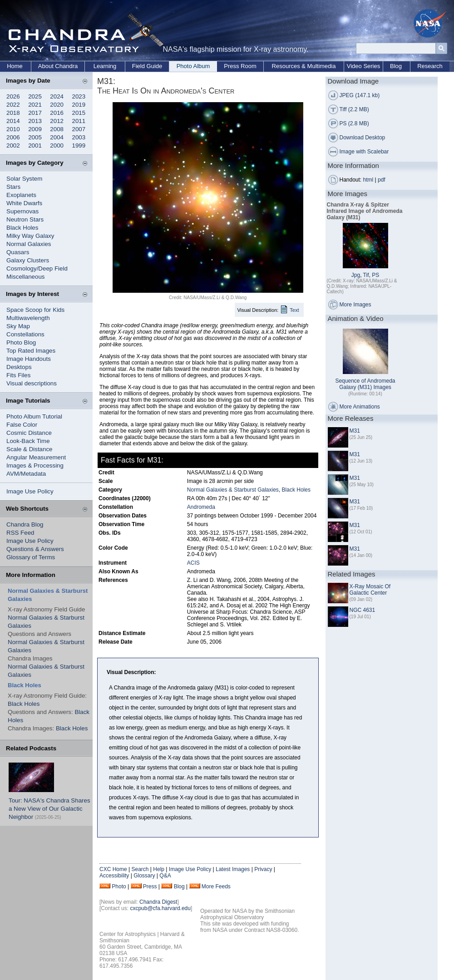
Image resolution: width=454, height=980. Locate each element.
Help (159, 869)
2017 (35, 113)
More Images (355, 305)
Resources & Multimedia (304, 66)
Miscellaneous (25, 277)
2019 (79, 105)
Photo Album (193, 66)
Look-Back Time (28, 441)
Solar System (24, 179)
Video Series (363, 66)
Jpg (356, 275)
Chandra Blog (25, 524)
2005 (35, 137)
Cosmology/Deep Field (37, 268)
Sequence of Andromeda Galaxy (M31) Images (365, 384)
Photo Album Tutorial (34, 416)
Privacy (263, 869)
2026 (13, 96)
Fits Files (18, 375)
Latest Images (233, 869)
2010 (13, 129)
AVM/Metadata (26, 474)
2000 (57, 145)
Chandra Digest (158, 902)
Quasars (18, 252)
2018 (13, 113)
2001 (35, 145)
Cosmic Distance (29, 433)
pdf (382, 180)
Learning (105, 66)
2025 (35, 96)
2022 (13, 105)
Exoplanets (21, 195)
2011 (79, 121)
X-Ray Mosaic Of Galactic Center (370, 590)
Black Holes (22, 228)
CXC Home (113, 869)
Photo (119, 886)
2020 (57, 105)
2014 (13, 121)
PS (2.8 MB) (354, 123)
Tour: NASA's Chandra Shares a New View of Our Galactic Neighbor (49, 809)
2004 (57, 137)
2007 (79, 129)
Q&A (165, 876)
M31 (355, 431)
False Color (22, 425)
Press (150, 886)
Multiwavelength (28, 318)
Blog (396, 66)
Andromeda (201, 507)
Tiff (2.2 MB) (354, 109)
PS (375, 275)
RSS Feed (20, 533)
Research (430, 66)
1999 (79, 145)
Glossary (144, 876)
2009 (35, 129)
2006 (13, 137)
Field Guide (147, 66)
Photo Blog (21, 342)
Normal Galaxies (29, 244)
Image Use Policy (30, 491)
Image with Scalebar (364, 152)
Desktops (19, 367)
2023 (79, 96)
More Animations (360, 407)
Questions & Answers (35, 549)
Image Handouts (29, 359)
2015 (79, 113)
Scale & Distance (30, 449)
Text (294, 310)
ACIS (193, 563)
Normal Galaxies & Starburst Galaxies (233, 490)
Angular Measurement (36, 457)
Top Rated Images (31, 351)
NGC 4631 (363, 610)
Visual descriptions (32, 383)
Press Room (240, 66)
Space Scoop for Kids (35, 310)
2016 (57, 113)
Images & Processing (35, 465)
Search (140, 869)
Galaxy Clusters (28, 260)
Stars (13, 187)
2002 (13, 145)
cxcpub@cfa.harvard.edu (160, 908)
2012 (57, 121)
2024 (57, 96)
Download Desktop (363, 138)
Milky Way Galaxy (30, 236)
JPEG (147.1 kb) (360, 95)
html (368, 180)
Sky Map (18, 326)
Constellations (25, 334)
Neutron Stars (25, 219)
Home (15, 66)
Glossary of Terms (31, 557)
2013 (35, 121)
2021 (35, 105)
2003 (79, 137)
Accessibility (114, 876)
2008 (57, 129)
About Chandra (58, 66)
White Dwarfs (24, 203)
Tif (366, 275)
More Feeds (216, 886)
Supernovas (22, 211)
